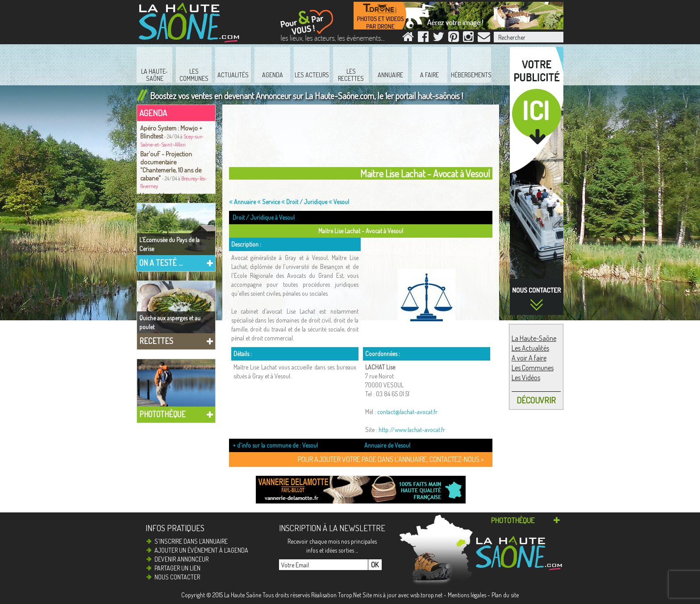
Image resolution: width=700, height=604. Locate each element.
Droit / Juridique (304, 202)
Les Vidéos (526, 377)
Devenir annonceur (181, 559)
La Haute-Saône (534, 338)
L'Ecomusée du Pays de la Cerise (169, 244)
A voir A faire (529, 358)
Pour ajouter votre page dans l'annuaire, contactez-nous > (391, 459)
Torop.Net (350, 595)
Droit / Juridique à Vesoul (264, 217)
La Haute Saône (243, 595)
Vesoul (339, 202)
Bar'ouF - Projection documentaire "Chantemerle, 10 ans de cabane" (171, 166)
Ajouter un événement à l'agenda (201, 550)
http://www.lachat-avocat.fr (412, 430)
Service (269, 202)
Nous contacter (177, 577)
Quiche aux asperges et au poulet (170, 322)
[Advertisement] (363, 138)
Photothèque (162, 414)
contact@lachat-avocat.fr (407, 412)
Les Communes (533, 368)
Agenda (153, 113)
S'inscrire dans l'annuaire (191, 541)
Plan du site (505, 595)
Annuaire (242, 202)
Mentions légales (467, 595)
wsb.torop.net (426, 595)
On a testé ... (161, 263)
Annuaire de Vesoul (387, 445)
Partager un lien (177, 568)
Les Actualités (530, 348)
